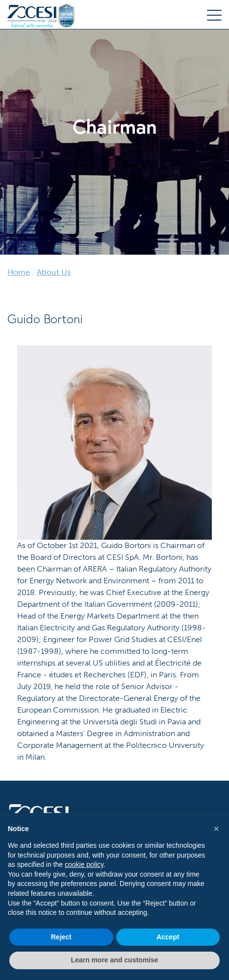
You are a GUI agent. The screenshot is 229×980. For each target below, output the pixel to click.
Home (19, 272)
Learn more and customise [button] (114, 960)
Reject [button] (61, 937)
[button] (216, 829)
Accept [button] (168, 937)
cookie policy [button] (84, 864)
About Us (54, 272)
